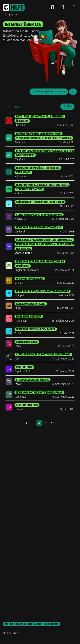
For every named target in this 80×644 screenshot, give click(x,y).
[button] (73, 92)
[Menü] (74, 7)
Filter (67, 106)
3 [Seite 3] (39, 423)
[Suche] (52, 7)
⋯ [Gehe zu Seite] (33, 423)
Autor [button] (18, 106)
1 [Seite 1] (27, 423)
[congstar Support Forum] (14, 7)
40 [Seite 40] (53, 423)
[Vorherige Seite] (20, 423)
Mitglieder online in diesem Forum (32, 624)
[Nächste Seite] (61, 423)
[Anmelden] (63, 8)
